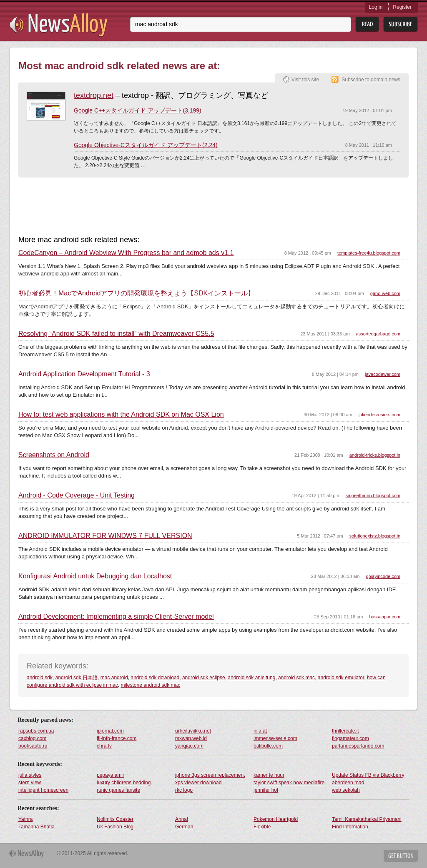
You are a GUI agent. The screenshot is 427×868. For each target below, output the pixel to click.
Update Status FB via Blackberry (368, 775)
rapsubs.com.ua (36, 731)
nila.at (260, 731)
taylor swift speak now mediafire (289, 783)
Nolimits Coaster (115, 819)
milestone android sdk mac (150, 685)
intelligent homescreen (43, 790)
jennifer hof (266, 790)
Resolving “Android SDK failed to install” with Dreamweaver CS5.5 (116, 334)
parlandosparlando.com (358, 746)
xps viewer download (198, 783)
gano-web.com (385, 293)
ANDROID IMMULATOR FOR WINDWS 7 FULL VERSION (105, 536)
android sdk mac (296, 678)
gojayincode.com (383, 576)
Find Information (350, 827)
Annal (182, 819)
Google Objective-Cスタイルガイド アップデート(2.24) (146, 145)
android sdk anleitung (251, 678)
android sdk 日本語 (77, 678)
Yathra (25, 819)
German (184, 827)
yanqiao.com (189, 746)
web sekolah (346, 790)
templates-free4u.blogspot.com (369, 253)
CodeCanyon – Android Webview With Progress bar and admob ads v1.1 (126, 253)
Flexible (262, 827)
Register (402, 7)
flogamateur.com (350, 738)
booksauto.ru (33, 746)
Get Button (401, 856)
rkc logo (184, 790)
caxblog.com (32, 738)
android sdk (40, 678)
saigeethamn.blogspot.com (373, 495)
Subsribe (401, 24)
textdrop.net (94, 95)
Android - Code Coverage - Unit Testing (77, 495)
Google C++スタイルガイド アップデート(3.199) (138, 110)
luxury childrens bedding (124, 783)
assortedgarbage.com (378, 334)
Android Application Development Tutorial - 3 (84, 374)
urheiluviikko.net (193, 731)
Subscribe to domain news (371, 80)
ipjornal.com (110, 731)
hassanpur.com (385, 617)
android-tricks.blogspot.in (375, 455)
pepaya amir (111, 775)
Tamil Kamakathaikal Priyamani (367, 819)
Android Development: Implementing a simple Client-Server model (116, 617)
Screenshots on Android (54, 455)
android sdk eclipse (204, 678)
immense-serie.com (275, 738)
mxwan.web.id (191, 738)
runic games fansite (118, 790)
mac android (114, 678)
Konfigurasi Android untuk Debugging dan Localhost (95, 576)
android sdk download (155, 678)
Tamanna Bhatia (36, 827)
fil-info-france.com (117, 738)
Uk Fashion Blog (115, 827)
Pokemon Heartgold (276, 819)
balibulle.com (268, 746)
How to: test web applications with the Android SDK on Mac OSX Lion (121, 415)
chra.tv (104, 746)
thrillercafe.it (345, 731)
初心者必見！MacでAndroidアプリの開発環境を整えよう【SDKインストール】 (136, 293)
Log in (376, 7)
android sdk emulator (341, 678)
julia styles (30, 775)
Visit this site (305, 80)
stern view (30, 783)
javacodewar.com (383, 374)
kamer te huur (269, 775)
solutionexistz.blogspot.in (375, 536)
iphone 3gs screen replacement (210, 775)
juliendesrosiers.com (379, 415)
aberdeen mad (348, 783)
